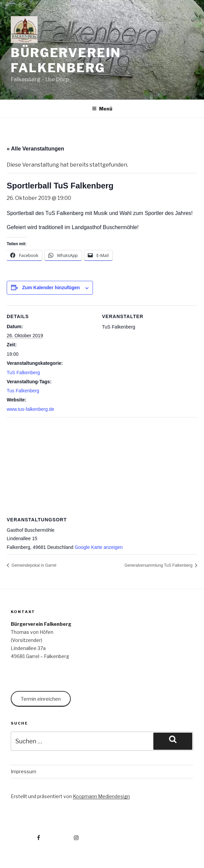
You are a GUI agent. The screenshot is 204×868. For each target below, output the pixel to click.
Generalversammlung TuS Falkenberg (159, 565)
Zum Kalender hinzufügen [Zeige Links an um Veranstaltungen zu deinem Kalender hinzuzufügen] (51, 288)
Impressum (23, 771)
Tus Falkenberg (23, 391)
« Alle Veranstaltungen (35, 149)
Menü (102, 109)
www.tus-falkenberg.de (31, 409)
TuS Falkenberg (23, 373)
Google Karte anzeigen (98, 547)
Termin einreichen (41, 699)
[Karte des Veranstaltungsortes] (102, 466)
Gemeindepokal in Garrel (33, 565)
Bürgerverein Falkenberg (66, 60)
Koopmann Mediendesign (101, 796)
